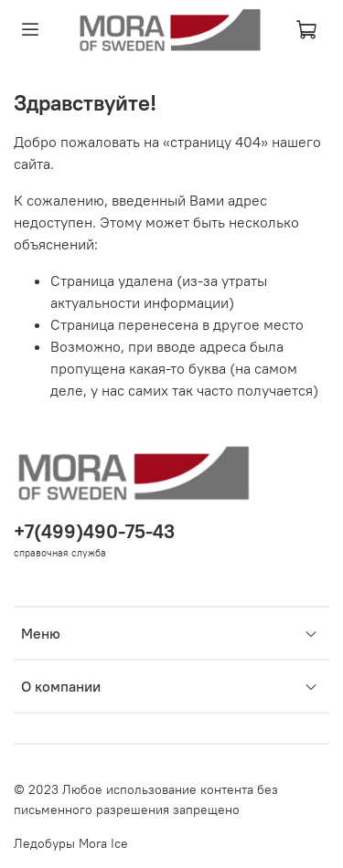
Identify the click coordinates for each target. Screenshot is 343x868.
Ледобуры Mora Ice (71, 843)
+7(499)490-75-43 (94, 531)
